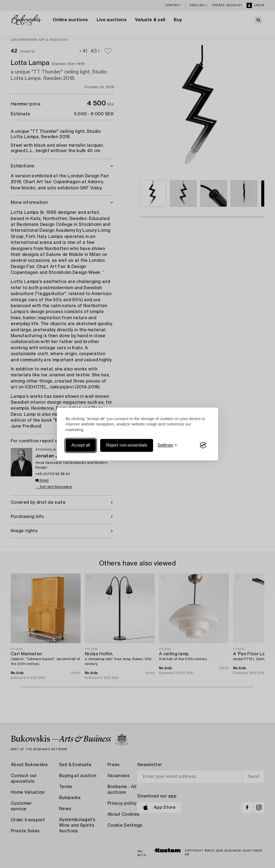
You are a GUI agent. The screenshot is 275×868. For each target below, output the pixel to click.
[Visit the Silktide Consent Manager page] (203, 445)
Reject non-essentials (127, 445)
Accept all (81, 445)
